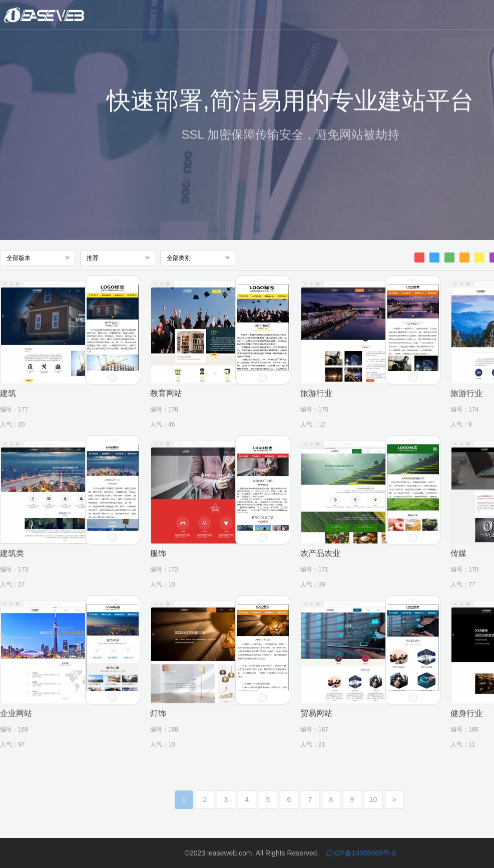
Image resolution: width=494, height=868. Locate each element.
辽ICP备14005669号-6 (361, 853)
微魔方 (78, 15)
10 (373, 799)
